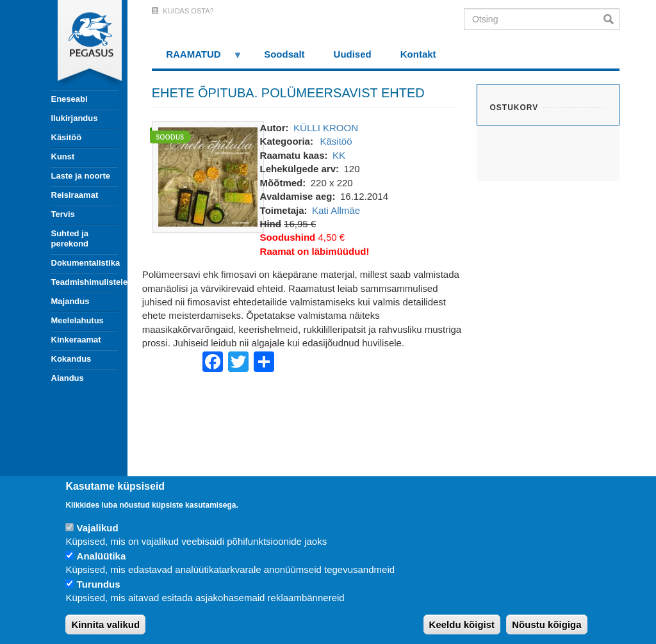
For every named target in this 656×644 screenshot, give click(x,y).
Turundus (99, 584)
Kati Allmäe (336, 210)
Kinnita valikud (105, 624)
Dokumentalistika (85, 263)
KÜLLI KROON (326, 128)
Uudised (353, 54)
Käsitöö (67, 137)
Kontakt (418, 54)
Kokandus (71, 359)
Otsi (611, 19)
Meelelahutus (78, 320)
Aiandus (68, 378)
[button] (208, 176)
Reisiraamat (75, 195)
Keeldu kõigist (462, 624)
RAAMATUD (197, 59)
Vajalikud (98, 528)
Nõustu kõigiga (546, 624)
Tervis (63, 214)
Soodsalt (284, 54)
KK (339, 155)
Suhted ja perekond (70, 238)
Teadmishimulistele (85, 282)
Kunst (63, 157)
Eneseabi (70, 99)
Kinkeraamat (76, 340)
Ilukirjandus (75, 118)
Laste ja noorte (81, 176)
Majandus (70, 301)
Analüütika (102, 556)
